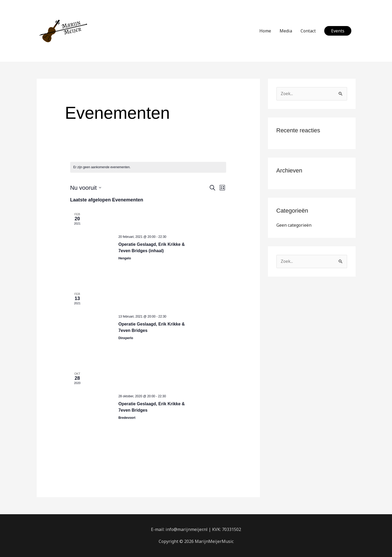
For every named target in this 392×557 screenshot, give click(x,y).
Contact (308, 31)
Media (286, 31)
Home (265, 31)
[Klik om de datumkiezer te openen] (86, 188)
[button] (338, 31)
